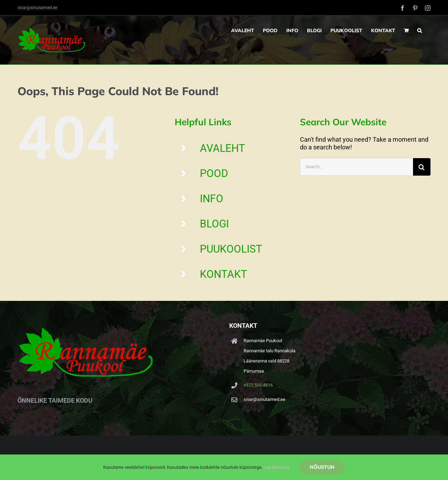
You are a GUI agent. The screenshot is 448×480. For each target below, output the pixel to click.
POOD (214, 173)
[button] (419, 30)
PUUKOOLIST (231, 249)
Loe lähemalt (276, 467)
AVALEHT (222, 148)
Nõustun (322, 467)
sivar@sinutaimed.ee (37, 8)
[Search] (422, 167)
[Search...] (356, 167)
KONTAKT (223, 274)
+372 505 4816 (258, 385)
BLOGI (214, 224)
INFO (212, 199)
